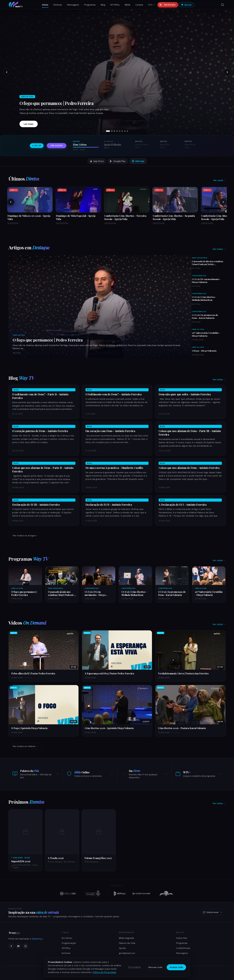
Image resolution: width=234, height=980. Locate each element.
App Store (97, 161)
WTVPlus (115, 5)
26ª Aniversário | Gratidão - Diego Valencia (206, 334)
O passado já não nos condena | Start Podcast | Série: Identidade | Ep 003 (207, 264)
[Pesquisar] (222, 5)
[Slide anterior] (7, 72)
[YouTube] (18, 946)
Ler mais (29, 124)
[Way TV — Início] (16, 5)
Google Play (118, 161)
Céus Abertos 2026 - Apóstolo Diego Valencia (109, 728)
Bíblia (128, 5)
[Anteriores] (11, 202)
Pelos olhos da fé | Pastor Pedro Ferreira (33, 673)
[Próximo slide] (227, 72)
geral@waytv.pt (127, 953)
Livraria (139, 5)
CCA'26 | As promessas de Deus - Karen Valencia (205, 316)
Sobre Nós (182, 938)
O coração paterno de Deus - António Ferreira (40, 431)
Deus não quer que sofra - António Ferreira (185, 394)
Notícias (58, 5)
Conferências (199, 276)
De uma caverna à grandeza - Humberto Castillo (114, 468)
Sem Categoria (200, 258)
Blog (103, 5)
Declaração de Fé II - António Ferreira (109, 505)
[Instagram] (26, 946)
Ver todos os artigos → (26, 536)
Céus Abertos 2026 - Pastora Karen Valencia (182, 728)
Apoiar (186, 5)
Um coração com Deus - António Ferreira (110, 431)
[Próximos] (223, 202)
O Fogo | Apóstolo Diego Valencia (29, 728)
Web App (138, 161)
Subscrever (213, 912)
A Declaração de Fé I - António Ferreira (183, 505)
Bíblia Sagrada (126, 938)
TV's (151, 5)
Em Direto (169, 5)
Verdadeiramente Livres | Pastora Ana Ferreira (183, 673)
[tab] (108, 131)
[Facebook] (11, 946)
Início (45, 5)
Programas (90, 5)
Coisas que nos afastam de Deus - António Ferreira (189, 468)
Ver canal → (219, 180)
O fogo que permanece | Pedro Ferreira (56, 103)
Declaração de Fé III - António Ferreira (36, 505)
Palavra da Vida (127, 943)
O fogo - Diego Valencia (204, 351)
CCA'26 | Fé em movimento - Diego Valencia (206, 280)
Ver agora (57, 146)
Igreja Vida (19, 335)
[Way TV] (31, 933)
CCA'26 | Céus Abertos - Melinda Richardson (204, 298)
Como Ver (67, 958)
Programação (69, 943)
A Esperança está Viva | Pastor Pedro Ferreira (109, 673)
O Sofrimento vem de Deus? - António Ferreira (114, 394)
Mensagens (73, 5)
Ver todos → (219, 249)
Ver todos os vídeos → (25, 746)
